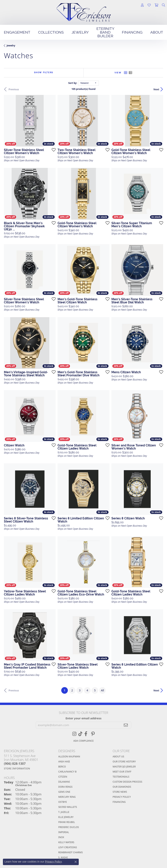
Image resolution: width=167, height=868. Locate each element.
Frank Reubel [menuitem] (67, 822)
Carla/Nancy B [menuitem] (67, 772)
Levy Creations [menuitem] (68, 847)
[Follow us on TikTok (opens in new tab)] (80, 734)
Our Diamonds (122, 787)
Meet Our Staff (122, 772)
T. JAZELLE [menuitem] (64, 812)
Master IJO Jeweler (124, 767)
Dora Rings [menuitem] (65, 787)
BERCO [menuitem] (62, 767)
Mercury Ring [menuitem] (67, 797)
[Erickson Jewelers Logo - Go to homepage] (84, 12)
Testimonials (121, 777)
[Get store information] (29, 769)
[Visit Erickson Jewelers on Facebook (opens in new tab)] (86, 734)
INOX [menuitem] (61, 837)
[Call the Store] (15, 764)
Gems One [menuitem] (64, 792)
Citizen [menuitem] (63, 777)
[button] (142, 5)
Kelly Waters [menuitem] (66, 842)
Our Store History (124, 762)
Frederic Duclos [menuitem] (69, 827)
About (157, 32)
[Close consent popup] (76, 862)
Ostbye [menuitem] (63, 802)
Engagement (17, 32)
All (102, 690)
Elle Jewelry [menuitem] (66, 817)
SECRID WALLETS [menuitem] (68, 807)
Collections (51, 32)
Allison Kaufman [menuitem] (69, 756)
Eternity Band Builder (105, 32)
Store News (120, 792)
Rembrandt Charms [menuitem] (71, 852)
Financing (132, 32)
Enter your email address (83, 718)
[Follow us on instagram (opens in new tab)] (74, 734)
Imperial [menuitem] (64, 832)
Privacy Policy (122, 797)
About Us (118, 756)
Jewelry (80, 32)
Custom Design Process (127, 782)
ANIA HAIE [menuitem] (64, 762)
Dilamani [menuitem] (64, 782)
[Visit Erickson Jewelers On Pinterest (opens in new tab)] (93, 734)
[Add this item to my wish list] (52, 150)
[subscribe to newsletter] (126, 725)
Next (156, 89)
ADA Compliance (83, 741)
